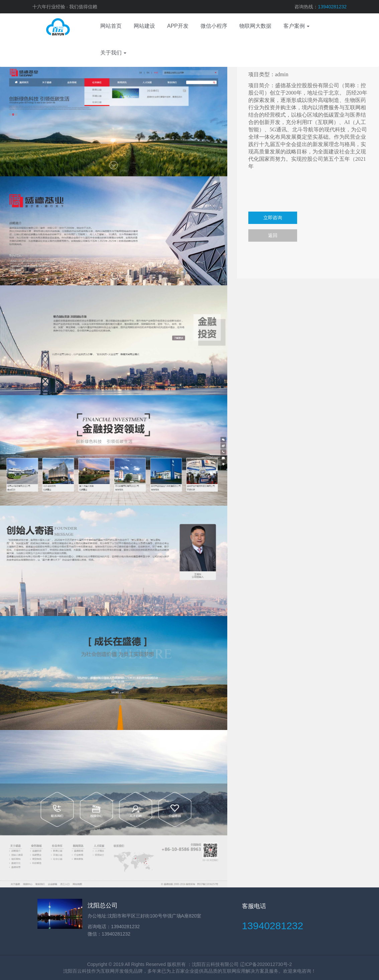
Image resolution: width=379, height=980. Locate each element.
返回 (273, 235)
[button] (296, 27)
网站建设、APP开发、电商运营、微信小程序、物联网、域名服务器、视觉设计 (53, 27)
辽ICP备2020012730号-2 (266, 964)
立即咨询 (273, 218)
